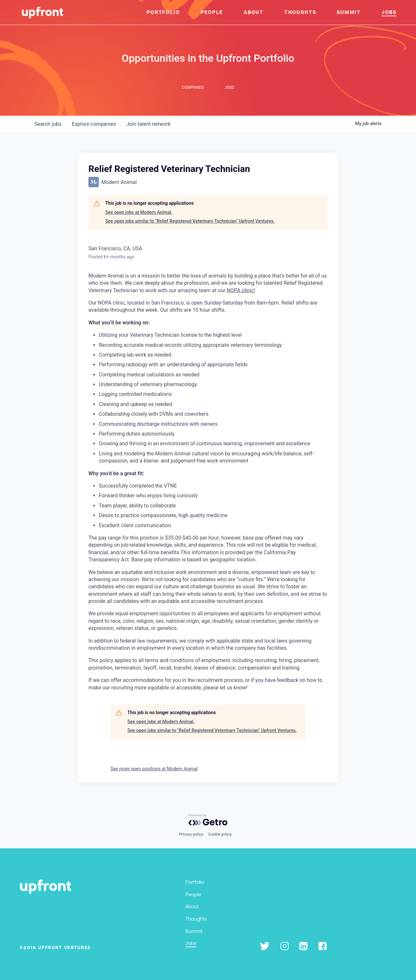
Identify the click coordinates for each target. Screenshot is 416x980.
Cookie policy (220, 834)
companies (94, 124)
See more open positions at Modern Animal (154, 769)
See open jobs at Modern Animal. (139, 212)
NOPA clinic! (241, 290)
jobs (48, 124)
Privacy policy (191, 834)
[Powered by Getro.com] (208, 820)
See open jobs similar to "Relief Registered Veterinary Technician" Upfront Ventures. (190, 221)
